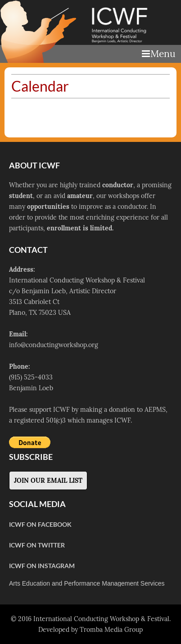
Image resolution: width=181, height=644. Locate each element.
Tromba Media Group (111, 630)
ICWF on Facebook (40, 524)
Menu (158, 54)
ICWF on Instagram (42, 566)
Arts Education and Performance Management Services (87, 583)
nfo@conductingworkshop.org (54, 345)
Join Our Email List (48, 481)
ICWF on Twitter (37, 545)
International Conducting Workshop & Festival (101, 619)
